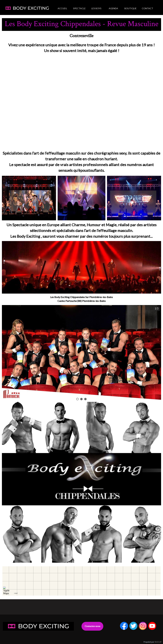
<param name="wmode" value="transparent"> (81, 103)
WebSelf (158, 642)
